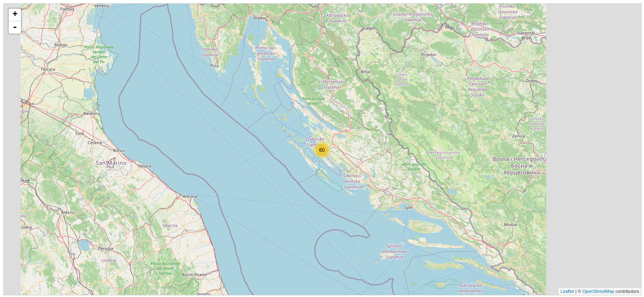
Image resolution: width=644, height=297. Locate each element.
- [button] (15, 27)
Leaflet (567, 291)
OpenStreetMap (598, 291)
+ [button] (15, 15)
